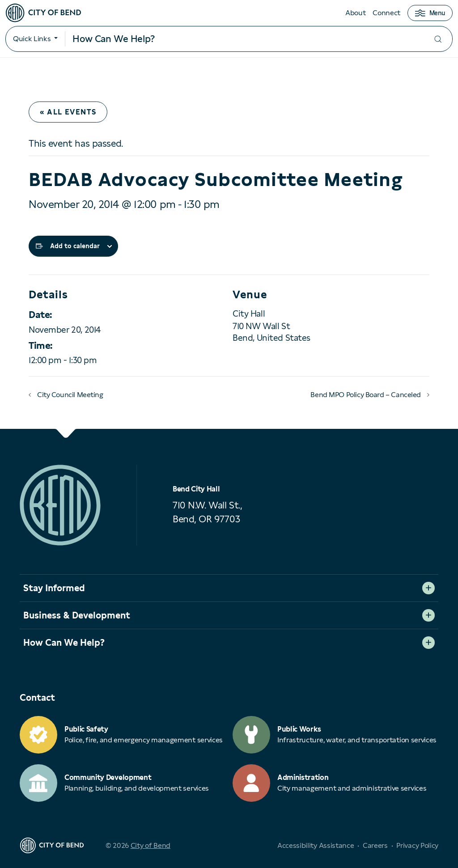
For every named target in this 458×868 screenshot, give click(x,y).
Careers (375, 845)
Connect (386, 13)
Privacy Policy (417, 845)
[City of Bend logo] (43, 13)
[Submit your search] (438, 39)
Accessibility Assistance (316, 845)
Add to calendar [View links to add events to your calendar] (75, 246)
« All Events (68, 112)
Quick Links (32, 39)
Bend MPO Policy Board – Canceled (366, 395)
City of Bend (151, 845)
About (355, 13)
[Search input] (244, 39)
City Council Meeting (70, 395)
